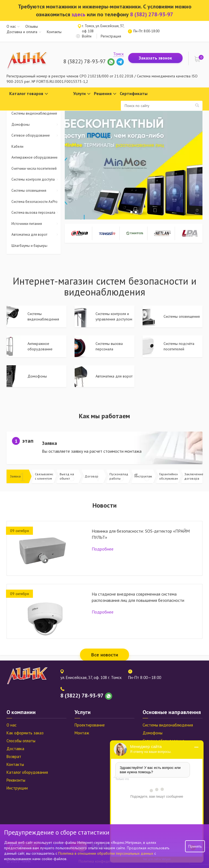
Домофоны (36, 125)
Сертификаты (134, 93)
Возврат (14, 757)
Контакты (54, 32)
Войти (87, 36)
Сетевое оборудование (36, 136)
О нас (11, 26)
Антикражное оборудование (36, 158)
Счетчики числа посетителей (34, 169)
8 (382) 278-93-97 (152, 14)
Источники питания (36, 224)
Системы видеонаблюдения (36, 114)
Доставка (15, 749)
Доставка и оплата (22, 32)
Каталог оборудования (27, 772)
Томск (119, 54)
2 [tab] (136, 212)
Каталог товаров (29, 94)
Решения (105, 94)
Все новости (105, 655)
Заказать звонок (155, 58)
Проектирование (90, 725)
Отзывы (32, 26)
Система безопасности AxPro (36, 202)
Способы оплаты (21, 741)
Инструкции (17, 788)
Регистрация (111, 36)
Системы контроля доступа (36, 180)
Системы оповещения (36, 191)
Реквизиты (16, 780)
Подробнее (103, 549)
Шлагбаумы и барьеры (29, 246)
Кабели (17, 147)
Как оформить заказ (25, 733)
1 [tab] (131, 212)
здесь (79, 14)
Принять (195, 846)
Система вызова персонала (36, 213)
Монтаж (82, 733)
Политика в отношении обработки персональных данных (106, 853)
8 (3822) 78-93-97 (84, 61)
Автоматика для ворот (36, 235)
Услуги (82, 94)
